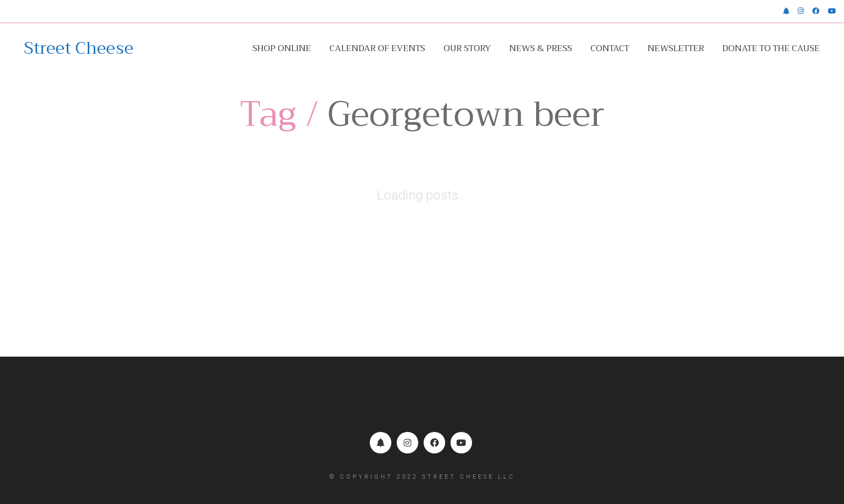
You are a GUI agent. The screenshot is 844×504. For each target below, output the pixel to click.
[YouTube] (461, 443)
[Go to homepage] (79, 48)
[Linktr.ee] (381, 443)
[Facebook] (434, 443)
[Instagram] (407, 443)
